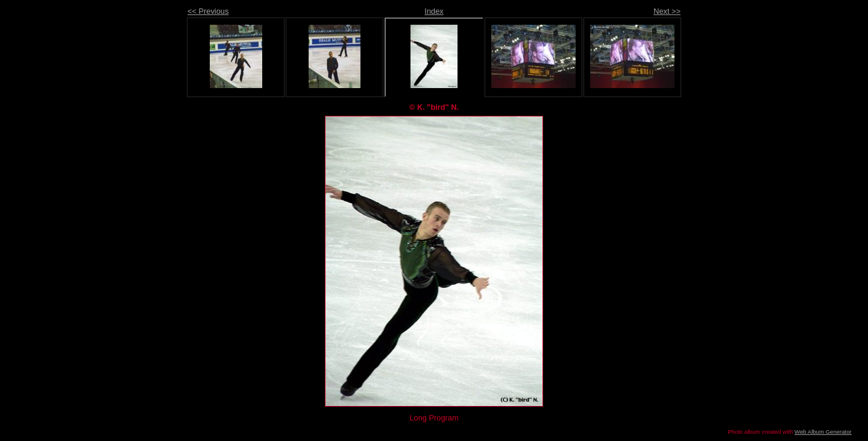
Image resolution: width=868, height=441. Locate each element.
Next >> (667, 11)
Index (434, 11)
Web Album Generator (823, 432)
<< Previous (208, 11)
